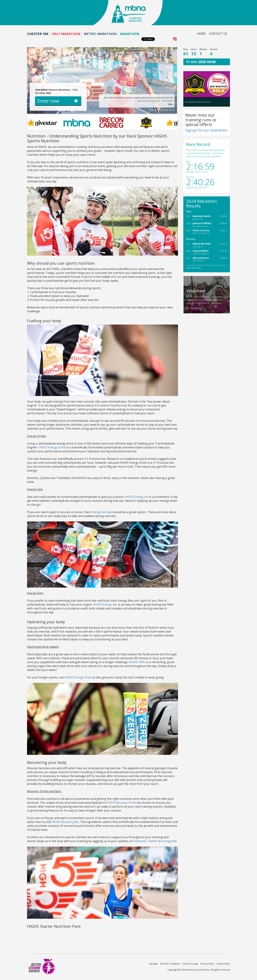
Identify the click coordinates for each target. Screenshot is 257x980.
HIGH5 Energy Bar (105, 604)
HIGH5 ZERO (137, 662)
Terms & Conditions (170, 964)
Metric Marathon (100, 34)
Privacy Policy (207, 964)
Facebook (140, 841)
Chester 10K (38, 34)
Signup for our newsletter (206, 130)
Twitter (153, 841)
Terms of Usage (190, 964)
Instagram (169, 841)
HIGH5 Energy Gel (137, 497)
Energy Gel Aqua (102, 512)
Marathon (130, 34)
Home (201, 34)
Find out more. (194, 308)
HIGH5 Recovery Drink (121, 803)
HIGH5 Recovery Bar (65, 822)
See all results (194, 268)
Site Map (153, 964)
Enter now (48, 101)
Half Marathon (66, 34)
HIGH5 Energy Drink (52, 447)
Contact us (218, 34)
